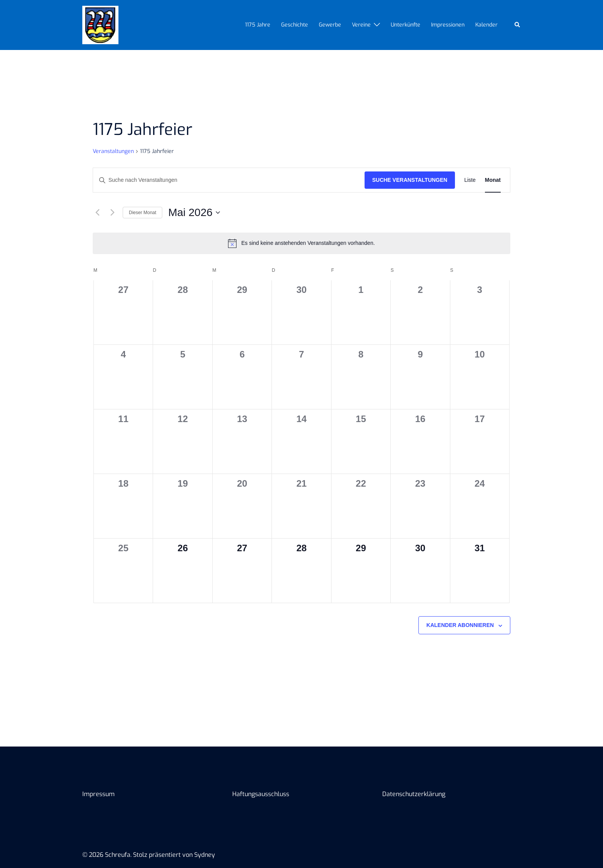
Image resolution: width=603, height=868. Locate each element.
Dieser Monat (142, 213)
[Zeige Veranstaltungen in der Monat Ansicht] (493, 180)
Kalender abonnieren (460, 625)
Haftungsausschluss (261, 794)
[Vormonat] (97, 213)
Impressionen (448, 25)
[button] (518, 25)
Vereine (361, 25)
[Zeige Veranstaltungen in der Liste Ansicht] (470, 180)
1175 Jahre (258, 25)
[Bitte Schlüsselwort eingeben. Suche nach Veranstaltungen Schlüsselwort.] (229, 180)
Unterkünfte (406, 25)
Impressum (98, 794)
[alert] (301, 243)
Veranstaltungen (113, 151)
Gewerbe (330, 25)
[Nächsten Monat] (112, 213)
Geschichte (295, 25)
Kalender (486, 25)
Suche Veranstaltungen (410, 180)
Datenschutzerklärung (414, 794)
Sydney (205, 855)
